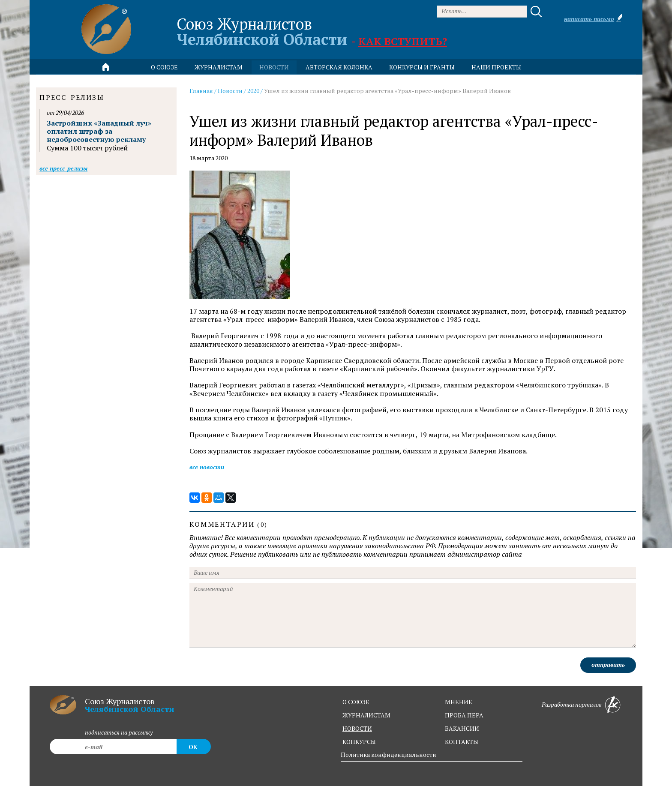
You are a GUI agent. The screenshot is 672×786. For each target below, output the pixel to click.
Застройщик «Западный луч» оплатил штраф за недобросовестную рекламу (99, 131)
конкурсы (359, 742)
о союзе (356, 702)
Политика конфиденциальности (388, 754)
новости (274, 67)
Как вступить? (403, 41)
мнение (459, 702)
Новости (230, 91)
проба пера (464, 715)
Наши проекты (496, 67)
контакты (462, 742)
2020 (253, 91)
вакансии (462, 728)
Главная (201, 91)
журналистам (366, 715)
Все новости (207, 467)
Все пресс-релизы (63, 168)
